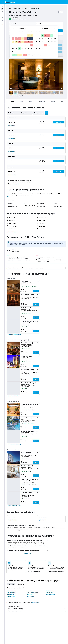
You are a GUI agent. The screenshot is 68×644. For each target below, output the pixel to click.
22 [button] (29, 45)
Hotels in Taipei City (11, 593)
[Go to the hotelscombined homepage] (10, 2)
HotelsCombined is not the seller (37, 606)
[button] (2, 2)
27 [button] (22, 48)
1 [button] (29, 36)
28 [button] (26, 48)
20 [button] (22, 45)
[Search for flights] (2, 6)
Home (10, 9)
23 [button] (32, 45)
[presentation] (23, 96)
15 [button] (29, 42)
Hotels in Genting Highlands (32, 593)
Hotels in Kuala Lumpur (51, 591)
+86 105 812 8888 (14, 17)
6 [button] (22, 39)
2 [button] (32, 36)
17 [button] (13, 45)
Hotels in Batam (50, 593)
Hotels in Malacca (30, 596)
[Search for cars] (2, 12)
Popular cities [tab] (11, 584)
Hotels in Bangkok (11, 596)
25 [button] (16, 48)
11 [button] (16, 42)
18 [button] (16, 45)
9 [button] (32, 39)
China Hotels (15, 9)
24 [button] (13, 48)
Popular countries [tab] (20, 584)
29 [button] (29, 48)
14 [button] (26, 42)
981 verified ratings (21, 19)
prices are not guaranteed (35, 602)
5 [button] (19, 39)
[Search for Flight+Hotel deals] (2, 14)
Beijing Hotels (24, 9)
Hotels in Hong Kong (11, 591)
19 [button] (19, 45)
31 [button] (13, 51)
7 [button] (26, 39)
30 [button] (32, 48)
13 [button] (22, 42)
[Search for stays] (2, 9)
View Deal (36, 291)
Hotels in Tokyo (10, 595)
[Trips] (2, 21)
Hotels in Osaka (30, 591)
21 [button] (26, 45)
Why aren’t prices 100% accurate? (37, 611)
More (8, 196)
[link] (14, 334)
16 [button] (32, 42)
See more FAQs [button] (27, 553)
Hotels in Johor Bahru (51, 595)
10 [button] (13, 42)
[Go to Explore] (2, 17)
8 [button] (29, 39)
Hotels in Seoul (30, 595)
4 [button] (16, 39)
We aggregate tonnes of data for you (37, 609)
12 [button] (19, 42)
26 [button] (19, 48)
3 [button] (13, 39)
